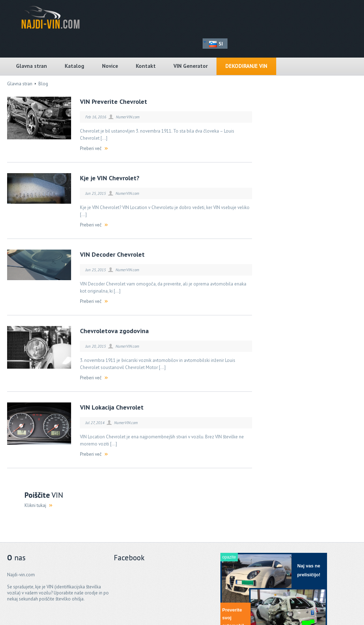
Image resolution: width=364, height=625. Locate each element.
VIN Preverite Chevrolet (114, 102)
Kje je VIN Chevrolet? (110, 178)
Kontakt (146, 66)
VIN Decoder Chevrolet (112, 254)
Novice (110, 66)
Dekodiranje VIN (246, 66)
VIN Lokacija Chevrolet (112, 407)
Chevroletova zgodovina (114, 331)
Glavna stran (31, 66)
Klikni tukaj (35, 505)
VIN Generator (191, 66)
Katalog (74, 66)
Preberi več (91, 148)
